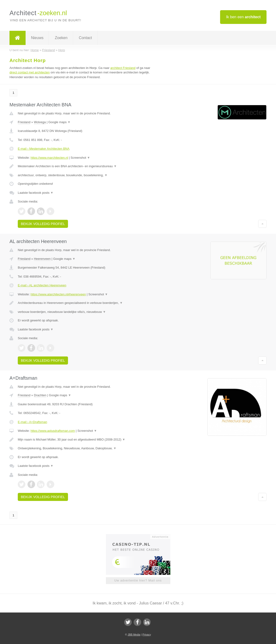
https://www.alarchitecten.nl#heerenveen (58, 294)
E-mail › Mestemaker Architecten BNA (44, 149)
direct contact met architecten (30, 72)
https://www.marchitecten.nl (49, 158)
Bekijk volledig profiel (43, 224)
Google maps (59, 122)
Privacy (147, 635)
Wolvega (40, 122)
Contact (85, 38)
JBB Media (134, 635)
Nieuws (37, 38)
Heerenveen (42, 259)
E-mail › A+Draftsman (32, 422)
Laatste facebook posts (36, 193)
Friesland (24, 122)
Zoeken (61, 38)
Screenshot (80, 158)
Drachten (40, 395)
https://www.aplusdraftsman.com (53, 431)
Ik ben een (243, 17)
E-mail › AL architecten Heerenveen (42, 285)
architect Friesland (123, 68)
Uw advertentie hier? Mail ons (138, 580)
